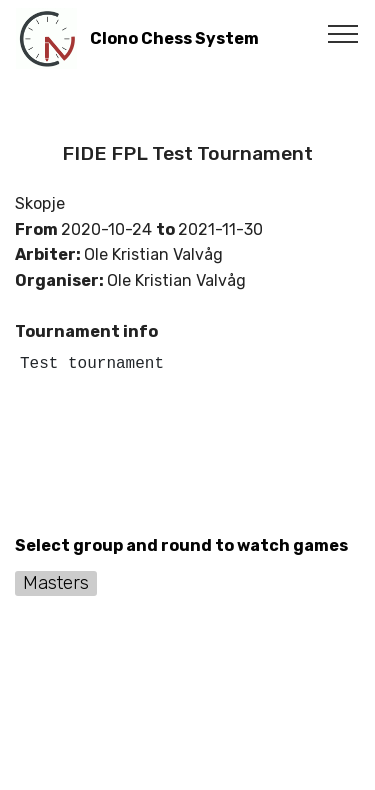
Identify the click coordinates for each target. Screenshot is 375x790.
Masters (56, 582)
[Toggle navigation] (343, 33)
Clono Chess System (174, 38)
